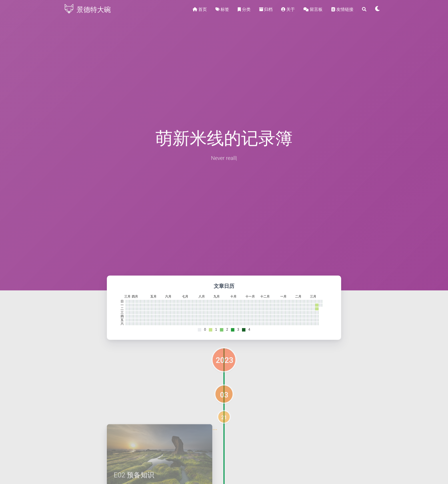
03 (224, 395)
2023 (225, 360)
